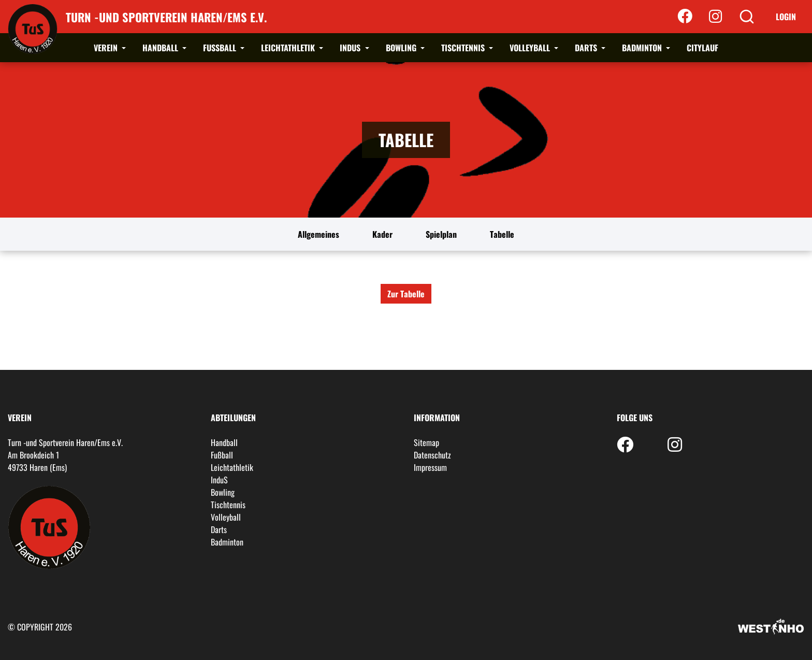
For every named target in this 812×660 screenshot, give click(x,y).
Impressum (430, 467)
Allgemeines (318, 234)
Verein (107, 48)
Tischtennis (464, 48)
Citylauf (702, 48)
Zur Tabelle (406, 294)
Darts (587, 48)
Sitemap (426, 442)
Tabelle (502, 234)
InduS (351, 48)
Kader (382, 234)
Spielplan (441, 234)
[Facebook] (685, 17)
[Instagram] (715, 17)
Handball (161, 48)
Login (786, 17)
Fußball (221, 48)
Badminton (643, 48)
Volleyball (531, 48)
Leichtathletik (289, 48)
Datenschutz (432, 455)
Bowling (402, 48)
